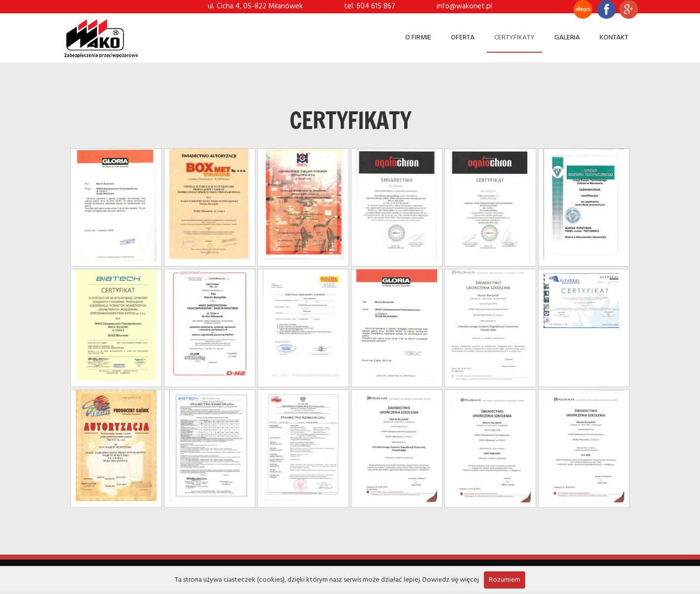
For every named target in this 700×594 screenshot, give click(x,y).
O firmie (418, 38)
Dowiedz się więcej (451, 580)
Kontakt (614, 38)
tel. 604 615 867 (370, 6)
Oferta (463, 38)
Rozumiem (505, 580)
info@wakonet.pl (464, 6)
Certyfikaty (514, 38)
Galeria (567, 38)
